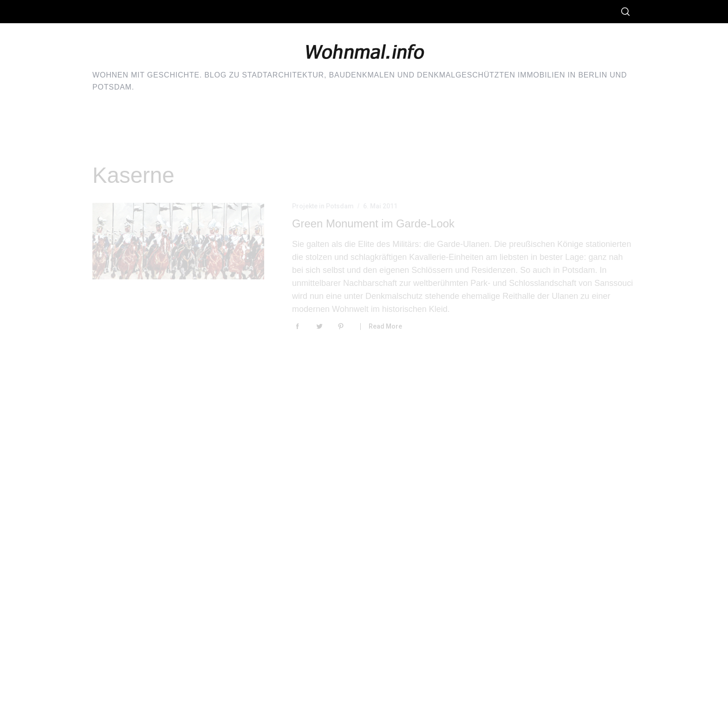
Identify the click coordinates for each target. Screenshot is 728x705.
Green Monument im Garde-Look (373, 223)
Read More (385, 326)
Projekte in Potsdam (323, 206)
